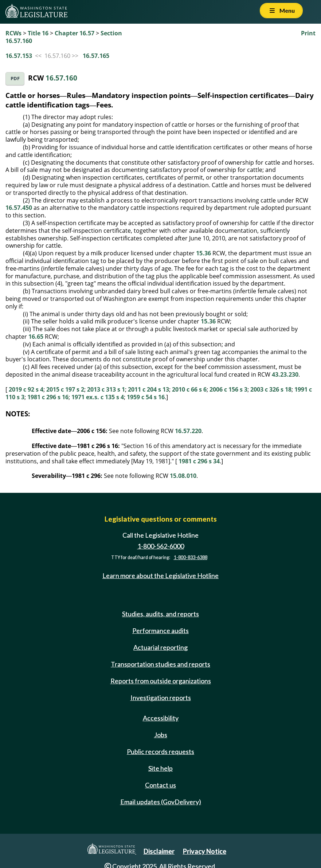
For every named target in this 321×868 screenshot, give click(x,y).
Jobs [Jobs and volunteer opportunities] (161, 735)
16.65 (36, 337)
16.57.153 (19, 56)
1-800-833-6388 (191, 557)
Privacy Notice (205, 851)
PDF (15, 78)
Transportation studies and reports (160, 664)
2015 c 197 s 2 (65, 389)
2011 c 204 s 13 (148, 389)
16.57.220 (188, 431)
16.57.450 (19, 208)
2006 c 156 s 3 (228, 389)
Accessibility (161, 718)
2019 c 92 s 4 (26, 389)
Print (308, 33)
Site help (160, 768)
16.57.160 (61, 78)
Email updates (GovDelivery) (161, 802)
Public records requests (160, 751)
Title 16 (38, 33)
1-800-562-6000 (161, 546)
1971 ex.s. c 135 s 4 (98, 397)
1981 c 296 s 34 (199, 461)
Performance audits (160, 631)
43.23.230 (285, 374)
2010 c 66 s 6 (189, 389)
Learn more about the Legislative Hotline (160, 576)
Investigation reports (161, 698)
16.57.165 (96, 56)
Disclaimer (159, 851)
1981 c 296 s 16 (48, 397)
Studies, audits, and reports (160, 614)
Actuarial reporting (160, 647)
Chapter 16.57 (75, 33)
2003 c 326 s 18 (271, 389)
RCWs (13, 33)
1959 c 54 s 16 (146, 397)
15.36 (203, 253)
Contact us (160, 785)
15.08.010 (183, 476)
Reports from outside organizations (161, 681)
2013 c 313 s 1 (106, 389)
